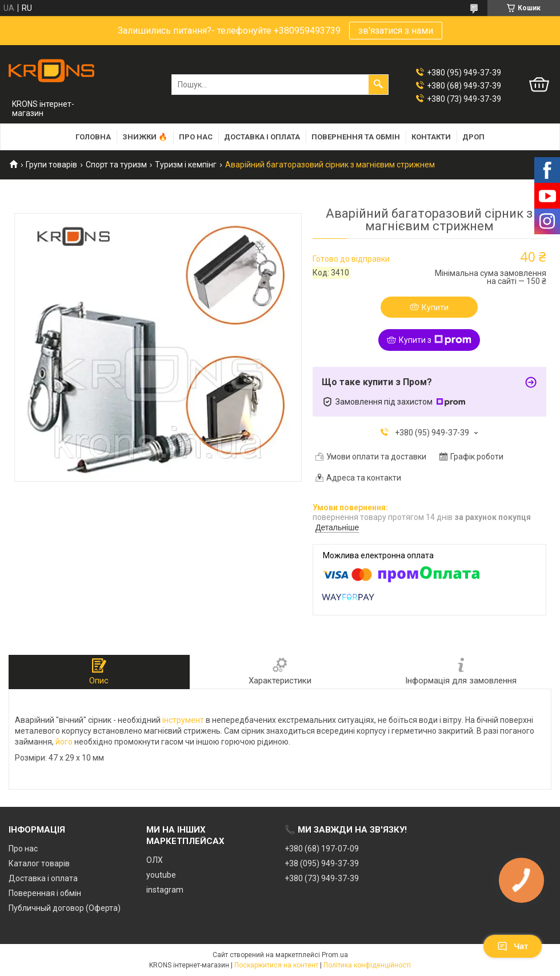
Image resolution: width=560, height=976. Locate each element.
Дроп (473, 137)
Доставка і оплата (262, 137)
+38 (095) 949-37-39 (322, 863)
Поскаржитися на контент (276, 965)
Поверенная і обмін (45, 893)
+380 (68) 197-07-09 (322, 849)
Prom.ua (335, 955)
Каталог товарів (39, 863)
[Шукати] (378, 85)
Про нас (196, 137)
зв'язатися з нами (396, 31)
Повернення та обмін (356, 137)
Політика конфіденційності (367, 965)
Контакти (431, 137)
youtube (161, 875)
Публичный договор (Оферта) (65, 908)
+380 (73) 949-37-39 (322, 878)
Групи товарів (51, 165)
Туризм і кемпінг (186, 165)
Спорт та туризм (116, 165)
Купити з (435, 340)
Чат (513, 946)
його (64, 742)
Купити (435, 307)
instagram (165, 890)
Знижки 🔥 (145, 137)
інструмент (183, 720)
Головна (93, 137)
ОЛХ (155, 860)
